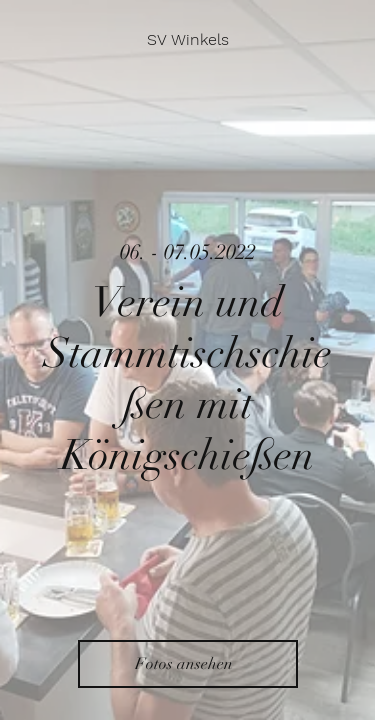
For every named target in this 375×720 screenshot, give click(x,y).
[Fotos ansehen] (188, 664)
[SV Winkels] (188, 40)
